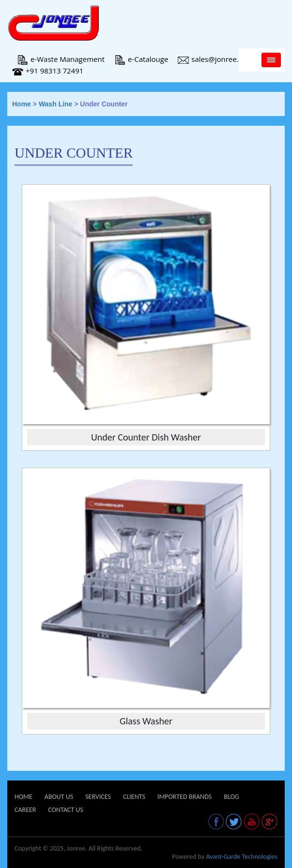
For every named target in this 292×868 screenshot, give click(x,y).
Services (98, 797)
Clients (134, 797)
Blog (231, 797)
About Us (59, 797)
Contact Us (65, 810)
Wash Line (56, 104)
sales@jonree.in (211, 59)
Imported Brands (184, 797)
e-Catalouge (141, 59)
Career (25, 810)
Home (22, 104)
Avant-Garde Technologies (242, 857)
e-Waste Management (61, 59)
